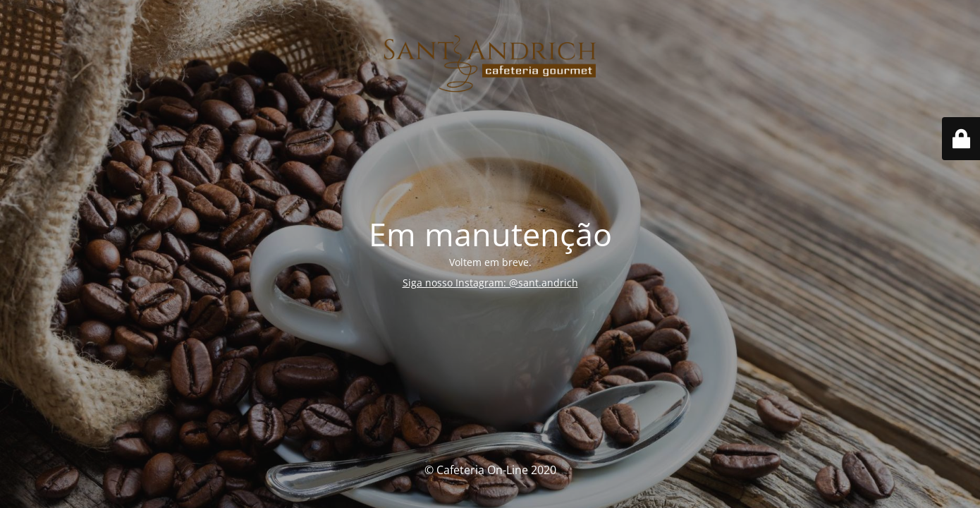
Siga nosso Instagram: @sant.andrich (490, 283)
